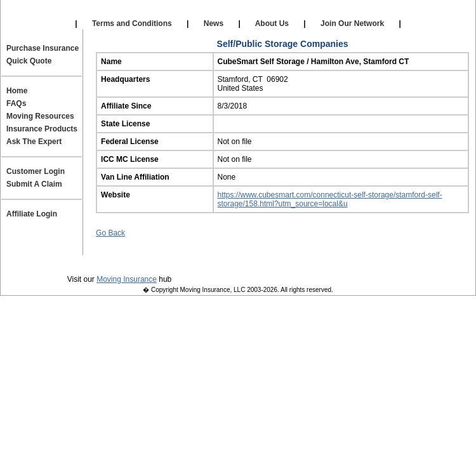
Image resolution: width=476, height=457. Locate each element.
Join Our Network (353, 23)
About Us (272, 23)
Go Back (110, 233)
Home (17, 91)
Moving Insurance (127, 279)
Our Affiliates (137, 13)
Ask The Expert (34, 142)
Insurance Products (42, 129)
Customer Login (36, 171)
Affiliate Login (337, 13)
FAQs (16, 103)
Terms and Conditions (132, 23)
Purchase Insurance (43, 48)
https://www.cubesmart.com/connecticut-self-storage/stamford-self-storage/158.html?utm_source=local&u (330, 199)
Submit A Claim (34, 184)
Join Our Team (321, 261)
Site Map (388, 261)
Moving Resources (40, 116)
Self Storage (236, 13)
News (213, 23)
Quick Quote (29, 61)
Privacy (86, 261)
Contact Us (248, 261)
